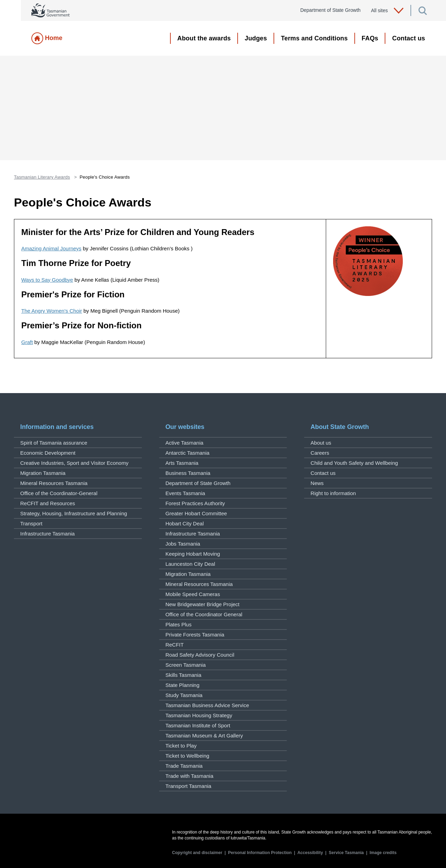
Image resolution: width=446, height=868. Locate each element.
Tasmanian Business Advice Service (207, 705)
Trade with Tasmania (190, 776)
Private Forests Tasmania (195, 635)
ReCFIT (175, 645)
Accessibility (310, 853)
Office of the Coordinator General (204, 614)
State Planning (183, 685)
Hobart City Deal (185, 523)
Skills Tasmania (183, 675)
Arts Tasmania (182, 463)
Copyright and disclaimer (197, 853)
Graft (27, 342)
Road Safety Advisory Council (200, 655)
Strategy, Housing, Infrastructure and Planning (74, 513)
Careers (320, 453)
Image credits (383, 853)
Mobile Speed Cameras (193, 594)
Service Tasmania (347, 853)
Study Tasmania (184, 695)
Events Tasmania (185, 493)
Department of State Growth (198, 483)
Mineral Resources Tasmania (54, 483)
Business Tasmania (188, 473)
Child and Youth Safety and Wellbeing (354, 463)
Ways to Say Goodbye (47, 280)
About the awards (204, 38)
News (317, 483)
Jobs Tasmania (183, 544)
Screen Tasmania (186, 665)
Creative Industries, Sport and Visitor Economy (74, 463)
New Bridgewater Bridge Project (203, 604)
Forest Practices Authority (195, 503)
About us (321, 443)
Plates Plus (179, 624)
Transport (31, 523)
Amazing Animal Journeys (51, 248)
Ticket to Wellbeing (187, 756)
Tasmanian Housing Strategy (199, 715)
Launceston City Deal (190, 564)
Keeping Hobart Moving (193, 554)
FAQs (370, 38)
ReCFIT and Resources (48, 503)
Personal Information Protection (260, 853)
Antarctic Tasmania (187, 453)
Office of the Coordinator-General (59, 493)
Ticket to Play (181, 746)
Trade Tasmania (184, 766)
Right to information (333, 493)
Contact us (409, 38)
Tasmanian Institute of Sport (198, 725)
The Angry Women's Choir (52, 311)
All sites (387, 11)
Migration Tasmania (43, 473)
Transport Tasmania (189, 786)
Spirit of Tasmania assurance (54, 443)
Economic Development (48, 453)
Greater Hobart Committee (196, 513)
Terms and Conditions (314, 38)
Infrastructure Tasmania (47, 534)
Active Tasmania (184, 443)
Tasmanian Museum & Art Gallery (204, 736)
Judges (256, 38)
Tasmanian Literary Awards (42, 177)
